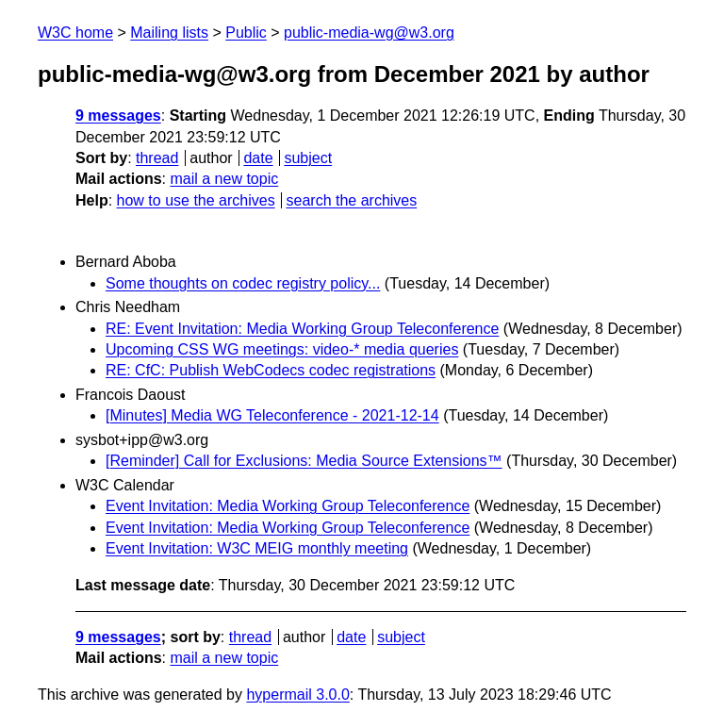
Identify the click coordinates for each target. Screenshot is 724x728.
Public (246, 33)
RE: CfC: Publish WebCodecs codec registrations (271, 370)
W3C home (75, 33)
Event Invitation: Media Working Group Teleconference (288, 506)
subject (308, 158)
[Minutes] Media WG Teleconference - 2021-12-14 (272, 415)
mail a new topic (224, 179)
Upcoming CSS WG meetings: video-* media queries (282, 349)
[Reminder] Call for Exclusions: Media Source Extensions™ (304, 461)
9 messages (118, 116)
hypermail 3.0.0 (297, 695)
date (258, 158)
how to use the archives (196, 200)
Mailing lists (169, 33)
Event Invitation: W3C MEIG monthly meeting (257, 548)
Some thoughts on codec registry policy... (243, 283)
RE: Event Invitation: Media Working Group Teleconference (302, 329)
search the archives (352, 200)
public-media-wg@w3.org (369, 33)
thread (157, 158)
